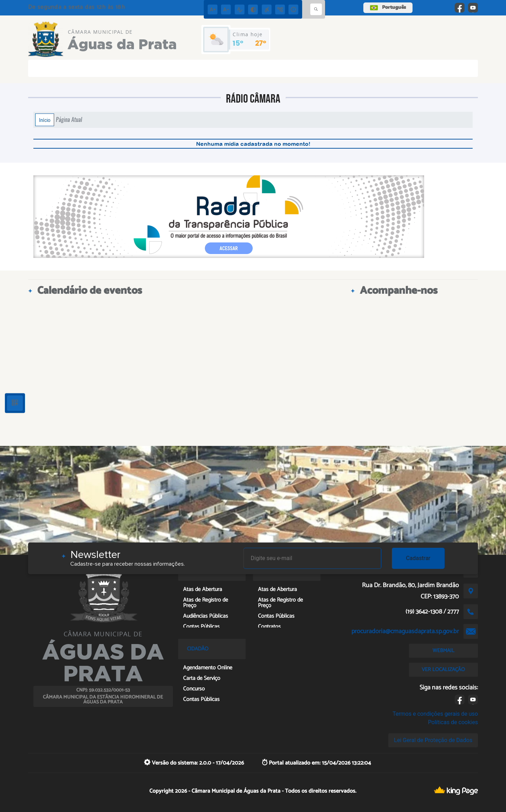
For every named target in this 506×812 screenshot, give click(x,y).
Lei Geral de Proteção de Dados (433, 740)
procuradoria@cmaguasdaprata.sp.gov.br (405, 631)
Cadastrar (418, 558)
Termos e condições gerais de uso (435, 714)
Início (45, 120)
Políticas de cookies (453, 722)
